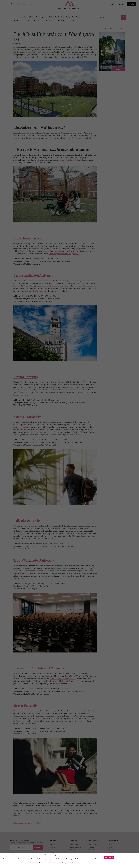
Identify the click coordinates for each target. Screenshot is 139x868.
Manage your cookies (68, 863)
